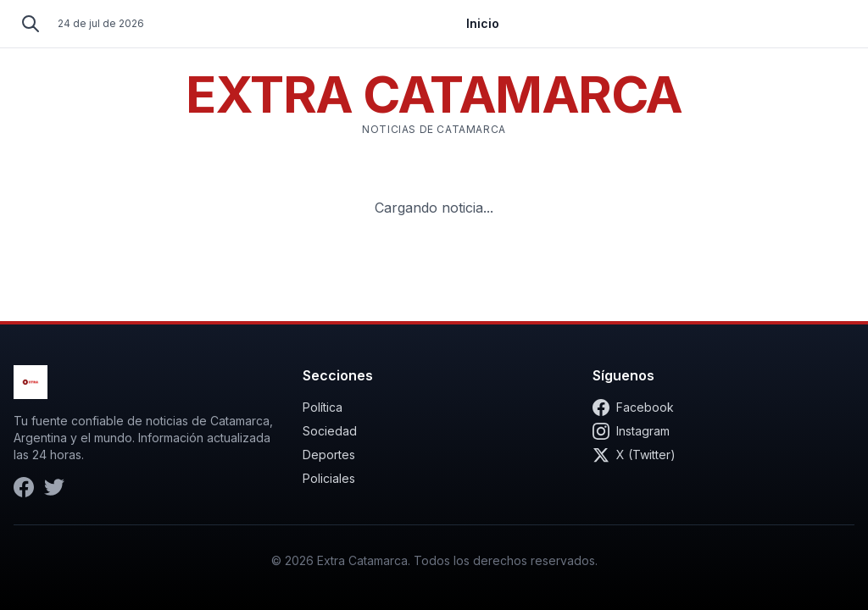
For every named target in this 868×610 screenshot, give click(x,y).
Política (323, 407)
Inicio (483, 23)
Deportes (329, 455)
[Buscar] (31, 24)
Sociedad (330, 431)
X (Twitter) (634, 455)
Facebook (633, 408)
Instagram (631, 431)
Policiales (329, 478)
